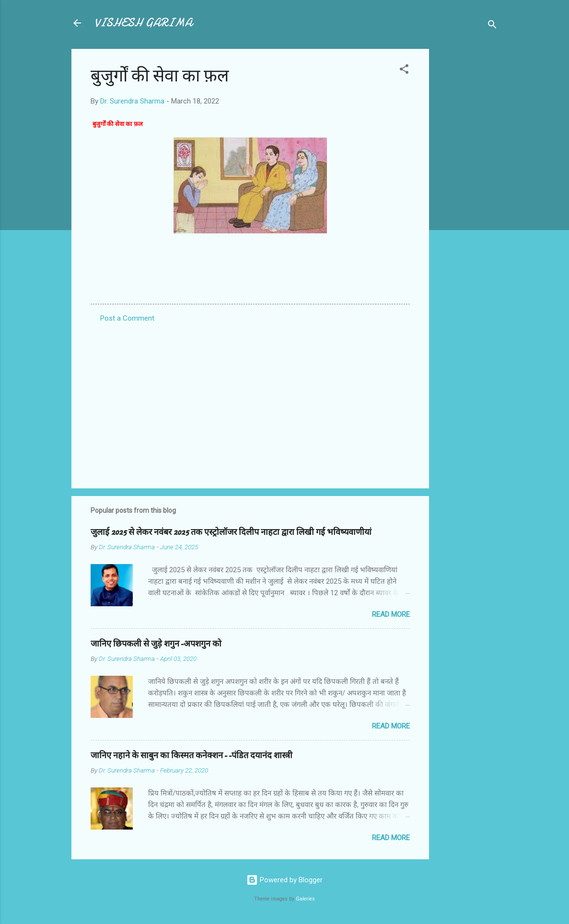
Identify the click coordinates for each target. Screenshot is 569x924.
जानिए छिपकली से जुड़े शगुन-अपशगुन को (156, 644)
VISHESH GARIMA (143, 23)
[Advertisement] (467, 193)
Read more (391, 614)
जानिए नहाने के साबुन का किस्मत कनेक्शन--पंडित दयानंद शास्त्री (192, 756)
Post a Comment (127, 318)
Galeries (305, 899)
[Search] (492, 26)
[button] (404, 71)
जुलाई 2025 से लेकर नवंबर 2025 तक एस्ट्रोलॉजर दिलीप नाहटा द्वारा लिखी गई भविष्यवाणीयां (231, 532)
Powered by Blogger (284, 880)
